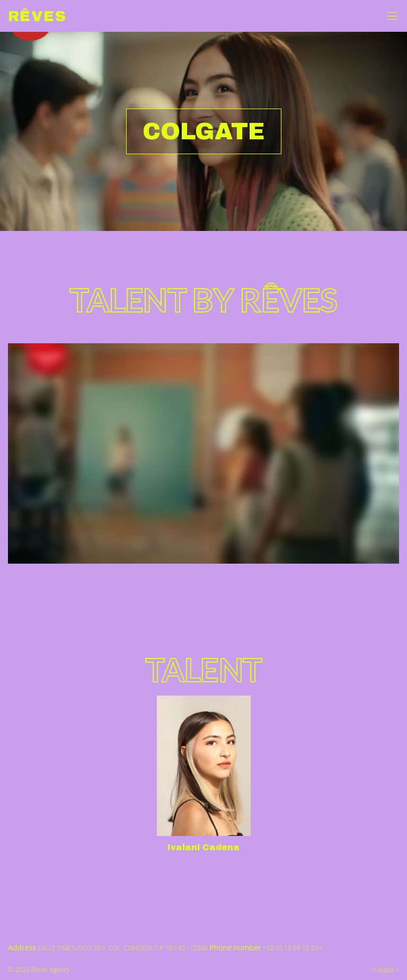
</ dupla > (385, 970)
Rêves (37, 16)
